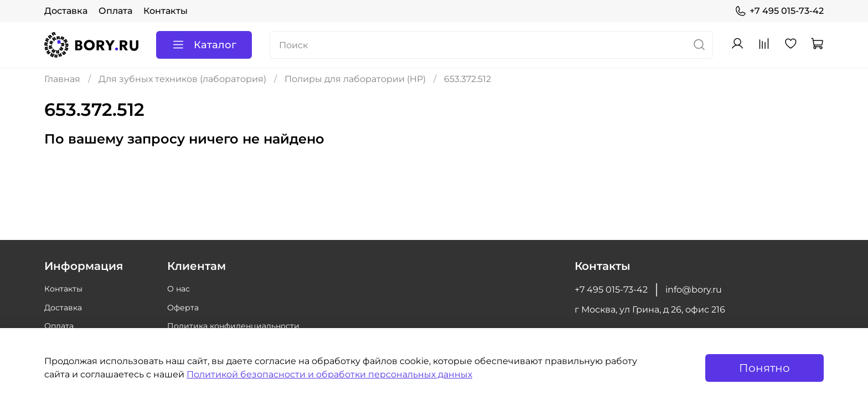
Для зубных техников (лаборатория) (182, 79)
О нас (179, 289)
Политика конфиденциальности (233, 326)
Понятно (764, 368)
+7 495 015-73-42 (779, 11)
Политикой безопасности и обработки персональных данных (329, 374)
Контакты (166, 11)
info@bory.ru (694, 290)
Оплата (115, 11)
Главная (62, 79)
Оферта (183, 308)
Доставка (66, 11)
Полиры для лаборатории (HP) (355, 79)
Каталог (204, 45)
